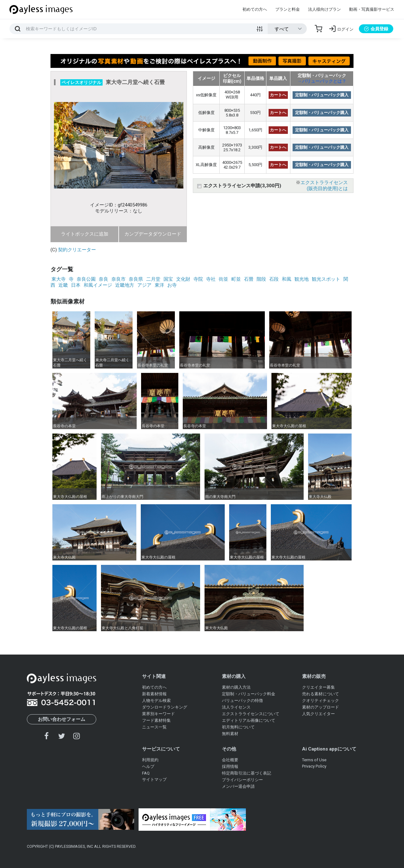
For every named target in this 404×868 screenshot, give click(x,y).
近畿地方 (125, 285)
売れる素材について (321, 694)
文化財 (183, 279)
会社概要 (230, 760)
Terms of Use (314, 760)
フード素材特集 (156, 720)
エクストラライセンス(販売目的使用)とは (324, 186)
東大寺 (59, 279)
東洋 (159, 285)
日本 (76, 285)
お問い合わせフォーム (62, 719)
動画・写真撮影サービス (372, 9)
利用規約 (150, 760)
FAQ (146, 773)
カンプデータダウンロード (153, 234)
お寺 (172, 285)
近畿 (63, 285)
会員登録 (376, 29)
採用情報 (230, 766)
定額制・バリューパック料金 (249, 694)
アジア (144, 285)
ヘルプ (148, 766)
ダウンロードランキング (165, 707)
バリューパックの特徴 (242, 700)
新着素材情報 (154, 694)
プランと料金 (288, 9)
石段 (274, 279)
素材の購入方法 (236, 687)
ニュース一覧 (154, 727)
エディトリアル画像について (249, 720)
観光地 (302, 279)
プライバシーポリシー (242, 780)
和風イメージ (98, 285)
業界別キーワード (158, 714)
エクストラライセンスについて (251, 714)
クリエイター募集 (318, 687)
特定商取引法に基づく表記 (247, 773)
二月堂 (153, 279)
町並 (236, 279)
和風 (287, 279)
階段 (261, 279)
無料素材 (230, 734)
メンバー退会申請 (238, 786)
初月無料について (238, 727)
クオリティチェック (321, 700)
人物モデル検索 (156, 700)
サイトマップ (154, 779)
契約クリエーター (77, 250)
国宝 (168, 279)
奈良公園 (86, 279)
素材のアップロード (321, 707)
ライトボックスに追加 (85, 234)
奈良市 (119, 279)
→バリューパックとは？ (322, 81)
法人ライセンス (236, 707)
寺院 (198, 279)
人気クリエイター (318, 714)
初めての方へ (255, 9)
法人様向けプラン (324, 9)
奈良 (104, 279)
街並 (223, 279)
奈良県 (136, 279)
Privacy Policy (314, 766)
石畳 (249, 279)
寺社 (211, 279)
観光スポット (326, 279)
